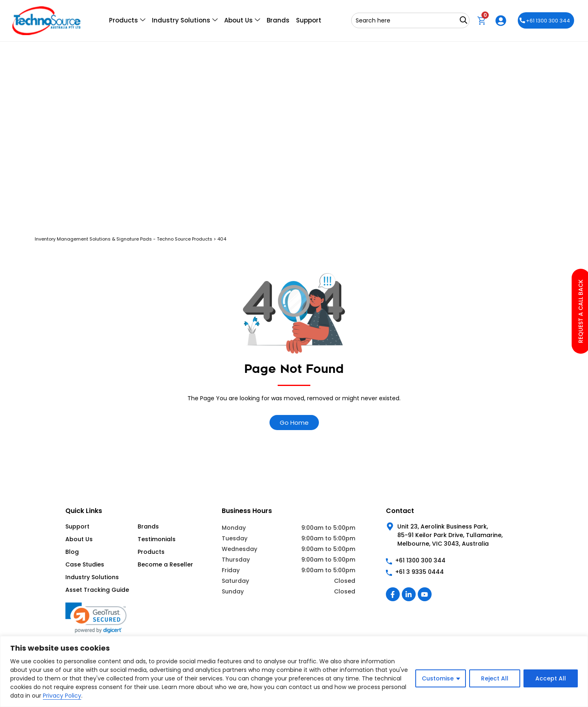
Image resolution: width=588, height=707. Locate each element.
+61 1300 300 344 (545, 21)
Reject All (495, 678)
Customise (438, 678)
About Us (242, 20)
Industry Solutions (185, 20)
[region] (294, 671)
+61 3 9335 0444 (420, 572)
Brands (278, 20)
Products (127, 20)
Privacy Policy (62, 696)
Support (309, 20)
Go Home (294, 423)
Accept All (551, 678)
